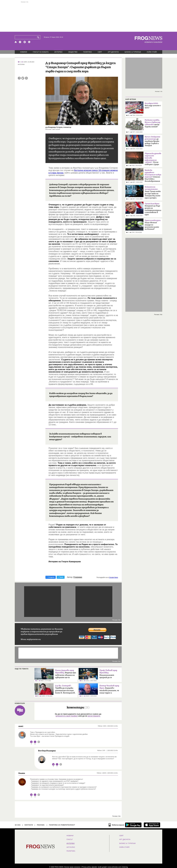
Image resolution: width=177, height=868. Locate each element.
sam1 (21, 726)
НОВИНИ (24, 52)
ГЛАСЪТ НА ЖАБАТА (41, 52)
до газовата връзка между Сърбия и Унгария (152, 141)
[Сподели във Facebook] (19, 78)
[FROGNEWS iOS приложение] (152, 825)
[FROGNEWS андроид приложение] (133, 825)
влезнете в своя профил (67, 716)
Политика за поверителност (62, 825)
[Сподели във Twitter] (23, 78)
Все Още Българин (47, 751)
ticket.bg (125, 867)
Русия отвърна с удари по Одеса (153, 160)
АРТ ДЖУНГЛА (113, 52)
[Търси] (39, 37)
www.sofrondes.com (114, 867)
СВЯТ (100, 52)
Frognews (78, 577)
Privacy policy (86, 867)
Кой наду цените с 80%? (153, 106)
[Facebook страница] (20, 42)
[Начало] (16, 42)
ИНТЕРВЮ (58, 52)
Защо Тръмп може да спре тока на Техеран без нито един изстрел (153, 192)
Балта (22, 773)
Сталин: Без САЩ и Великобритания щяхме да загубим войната (153, 176)
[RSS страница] (29, 42)
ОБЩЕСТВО (73, 52)
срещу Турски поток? (152, 123)
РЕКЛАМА (41, 825)
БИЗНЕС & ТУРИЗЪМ (133, 52)
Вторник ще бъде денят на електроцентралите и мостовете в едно (153, 209)
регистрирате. (94, 716)
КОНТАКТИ (29, 825)
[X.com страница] (25, 42)
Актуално (71, 847)
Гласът (70, 839)
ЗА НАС (18, 825)
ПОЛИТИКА (88, 52)
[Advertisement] (88, 16)
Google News (114, 577)
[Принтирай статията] (26, 78)
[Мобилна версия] (116, 825)
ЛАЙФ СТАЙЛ (152, 52)
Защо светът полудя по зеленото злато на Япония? (153, 225)
